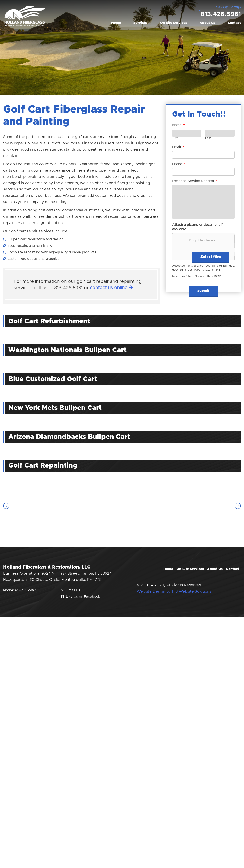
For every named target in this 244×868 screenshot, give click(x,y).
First (176, 138)
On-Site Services (190, 569)
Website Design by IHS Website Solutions (174, 592)
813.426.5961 (221, 14)
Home (116, 23)
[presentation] (6, 506)
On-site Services (174, 23)
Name (178, 125)
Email (178, 147)
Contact (234, 23)
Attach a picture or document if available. (198, 227)
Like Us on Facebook (81, 597)
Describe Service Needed (195, 181)
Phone (179, 164)
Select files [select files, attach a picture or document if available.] (211, 257)
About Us (207, 23)
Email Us (71, 590)
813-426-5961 (26, 590)
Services (140, 23)
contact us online (111, 288)
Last (208, 138)
